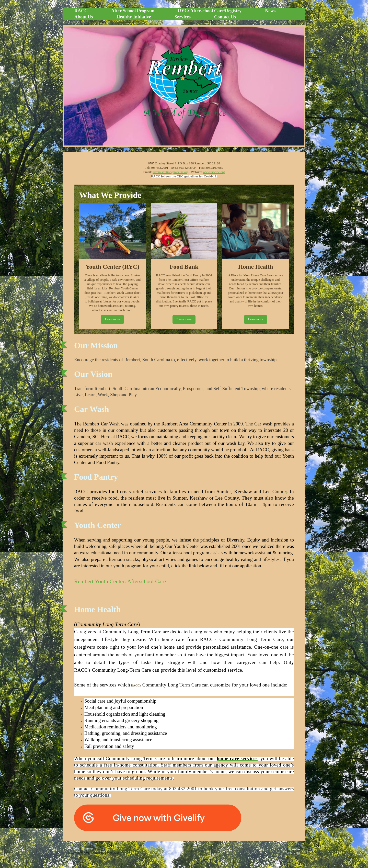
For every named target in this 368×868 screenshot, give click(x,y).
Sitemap (88, 848)
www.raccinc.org (214, 172)
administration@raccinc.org (170, 172)
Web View (293, 853)
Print (74, 848)
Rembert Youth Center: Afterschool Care (120, 581)
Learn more (112, 319)
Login (296, 848)
